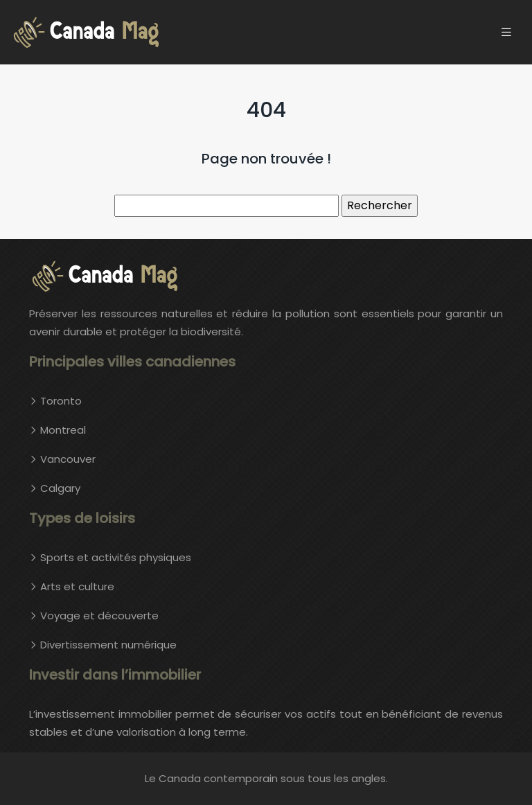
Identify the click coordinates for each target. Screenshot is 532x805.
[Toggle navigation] (506, 32)
